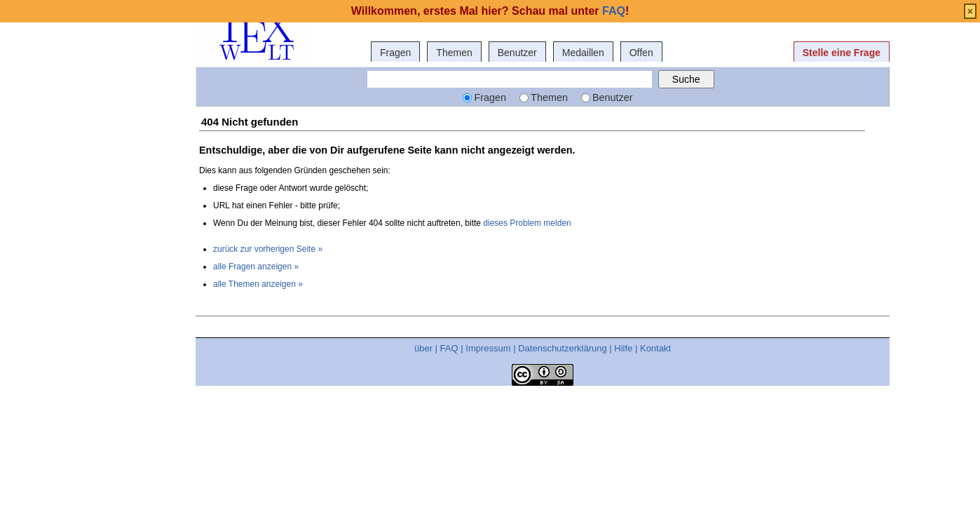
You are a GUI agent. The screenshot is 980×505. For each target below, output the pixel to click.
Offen (641, 53)
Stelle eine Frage (842, 53)
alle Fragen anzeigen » (256, 267)
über (423, 348)
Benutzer (517, 53)
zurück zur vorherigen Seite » (268, 249)
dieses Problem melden (527, 223)
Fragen (395, 53)
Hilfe (623, 348)
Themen (454, 53)
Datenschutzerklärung (562, 348)
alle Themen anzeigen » (258, 284)
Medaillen (583, 53)
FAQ (449, 348)
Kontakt (655, 348)
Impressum (488, 348)
